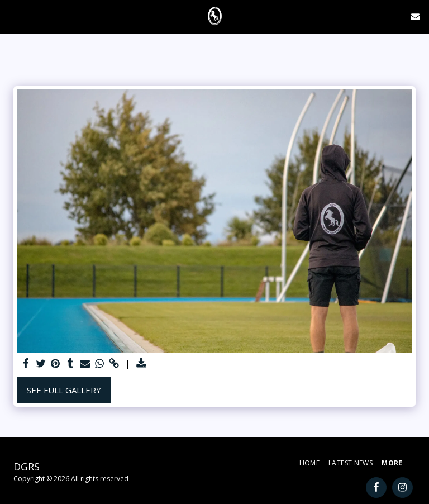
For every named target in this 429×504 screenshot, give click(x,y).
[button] (12, 16)
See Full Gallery (64, 390)
